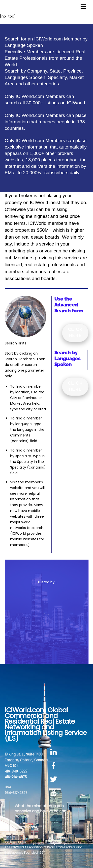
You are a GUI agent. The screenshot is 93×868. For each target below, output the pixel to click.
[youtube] (54, 793)
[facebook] (54, 766)
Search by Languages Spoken (67, 359)
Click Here (75, 332)
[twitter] (54, 779)
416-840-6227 (16, 771)
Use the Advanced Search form (69, 305)
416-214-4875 (16, 777)
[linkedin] (54, 752)
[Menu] (83, 7)
